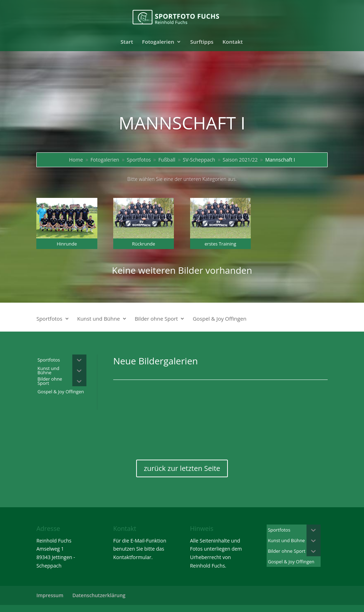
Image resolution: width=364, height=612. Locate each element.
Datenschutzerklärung (99, 595)
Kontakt (233, 42)
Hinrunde (67, 244)
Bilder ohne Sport (156, 319)
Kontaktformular (132, 557)
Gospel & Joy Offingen (219, 319)
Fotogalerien (158, 42)
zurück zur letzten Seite (182, 468)
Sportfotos (49, 319)
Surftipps (202, 42)
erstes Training (220, 244)
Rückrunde (144, 244)
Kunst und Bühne (99, 319)
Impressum (50, 595)
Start (127, 42)
